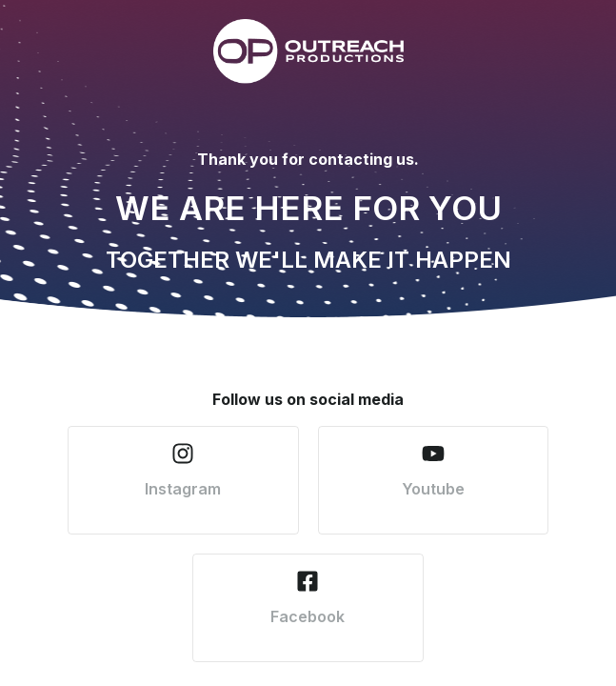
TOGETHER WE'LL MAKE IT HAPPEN (308, 260)
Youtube (433, 489)
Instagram (183, 489)
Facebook (308, 616)
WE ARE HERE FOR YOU (308, 208)
